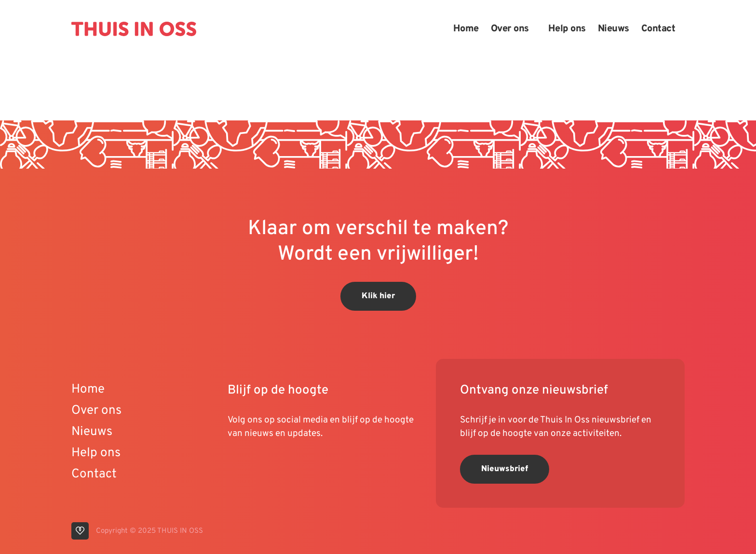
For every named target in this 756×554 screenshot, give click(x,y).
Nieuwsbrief (505, 469)
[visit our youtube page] (237, 464)
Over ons (510, 29)
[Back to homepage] (134, 29)
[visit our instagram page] (276, 464)
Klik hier (378, 296)
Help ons (567, 29)
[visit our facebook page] (293, 464)
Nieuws (614, 29)
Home (466, 29)
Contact (658, 29)
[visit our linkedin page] (256, 464)
